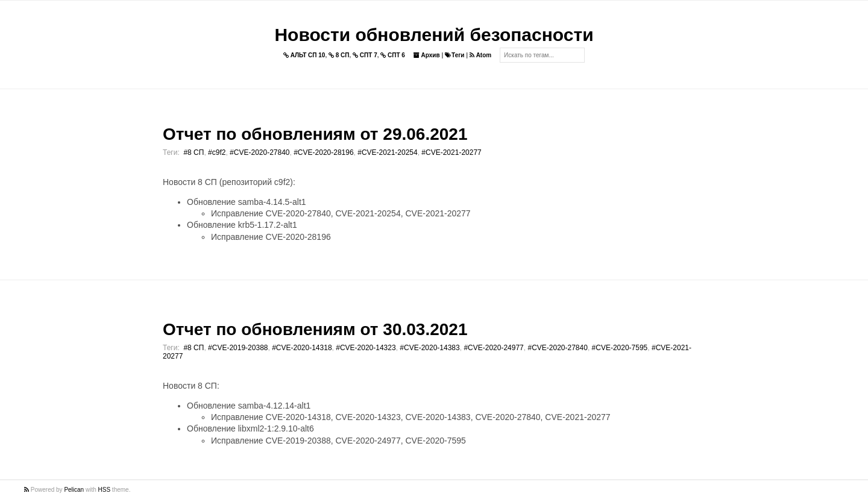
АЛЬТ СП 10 (304, 55)
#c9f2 (217, 152)
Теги (454, 55)
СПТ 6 (393, 55)
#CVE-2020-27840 (259, 152)
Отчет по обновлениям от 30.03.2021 (315, 329)
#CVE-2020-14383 (429, 348)
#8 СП (193, 152)
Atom (480, 55)
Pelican (74, 490)
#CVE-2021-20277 (451, 152)
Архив (427, 55)
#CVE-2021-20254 (387, 152)
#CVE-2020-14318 (302, 348)
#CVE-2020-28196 (323, 152)
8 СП (339, 55)
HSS (105, 490)
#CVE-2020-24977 (493, 348)
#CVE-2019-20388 (238, 348)
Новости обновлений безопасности (434, 35)
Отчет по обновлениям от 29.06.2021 (315, 134)
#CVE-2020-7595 (620, 348)
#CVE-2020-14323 (366, 348)
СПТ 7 (365, 55)
